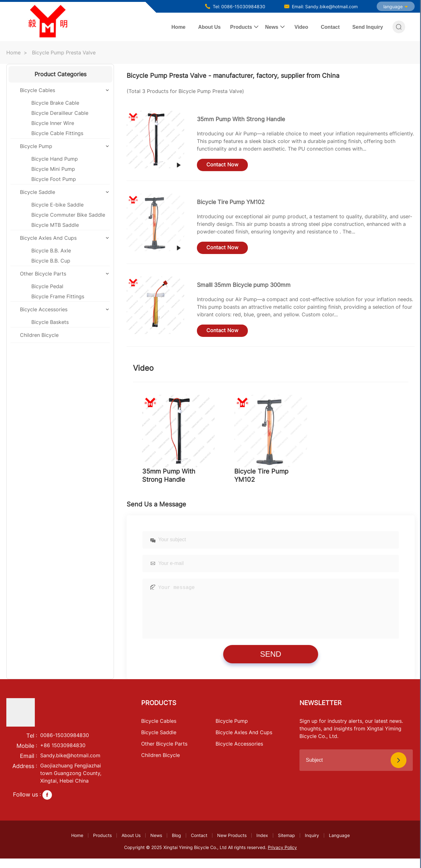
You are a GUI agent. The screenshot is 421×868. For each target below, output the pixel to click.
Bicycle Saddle (38, 192)
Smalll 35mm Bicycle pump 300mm (244, 285)
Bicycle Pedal (47, 286)
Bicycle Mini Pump (53, 169)
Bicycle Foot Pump (54, 179)
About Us (209, 27)
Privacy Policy (282, 857)
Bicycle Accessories (44, 309)
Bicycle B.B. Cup (51, 261)
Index (262, 845)
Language (339, 845)
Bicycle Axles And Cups (48, 238)
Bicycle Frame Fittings (58, 296)
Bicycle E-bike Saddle (57, 205)
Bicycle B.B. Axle (51, 251)
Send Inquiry (368, 27)
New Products (232, 845)
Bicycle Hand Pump (55, 159)
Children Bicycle (39, 335)
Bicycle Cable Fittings (57, 133)
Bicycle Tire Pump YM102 (231, 202)
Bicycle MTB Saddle (55, 225)
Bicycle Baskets (50, 322)
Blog (176, 845)
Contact (330, 27)
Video (301, 27)
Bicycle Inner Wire (53, 123)
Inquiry (312, 845)
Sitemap (286, 845)
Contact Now (222, 164)
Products (241, 27)
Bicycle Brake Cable (55, 103)
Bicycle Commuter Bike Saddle (68, 215)
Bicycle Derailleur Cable (60, 113)
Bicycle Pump (36, 146)
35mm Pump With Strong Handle (241, 119)
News (272, 27)
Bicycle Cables (38, 90)
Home (179, 27)
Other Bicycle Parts (43, 274)
